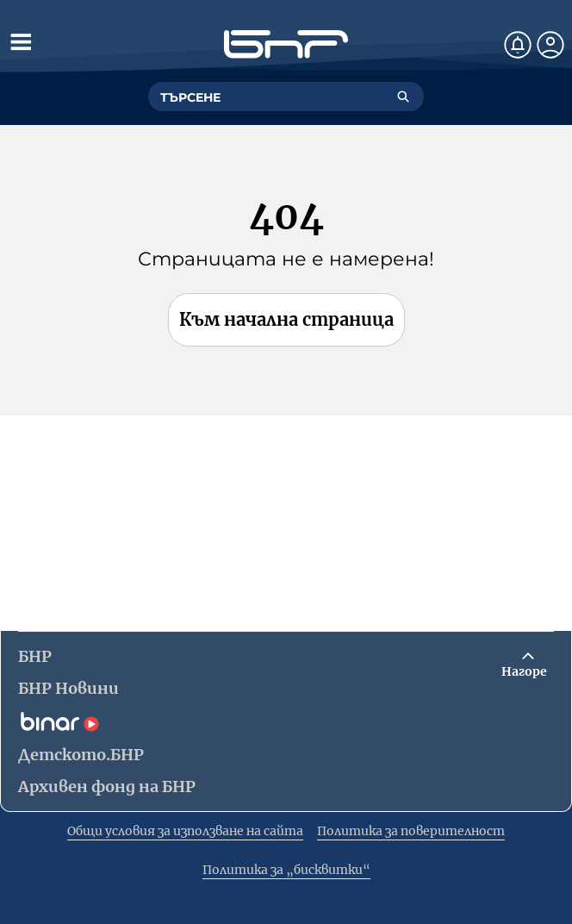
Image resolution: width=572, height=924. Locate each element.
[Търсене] (403, 97)
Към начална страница (286, 319)
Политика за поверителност (411, 831)
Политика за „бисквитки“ (286, 870)
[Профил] (550, 45)
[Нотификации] (518, 45)
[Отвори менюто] (21, 41)
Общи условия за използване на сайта (185, 831)
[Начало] (286, 44)
